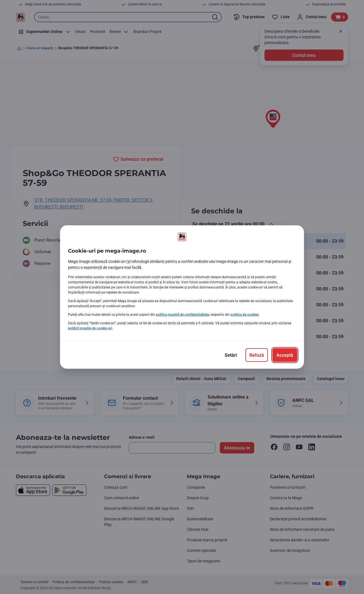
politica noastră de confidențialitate (182, 315)
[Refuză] (257, 355)
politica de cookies (245, 315)
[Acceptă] (285, 355)
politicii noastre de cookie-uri (90, 328)
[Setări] (231, 355)
